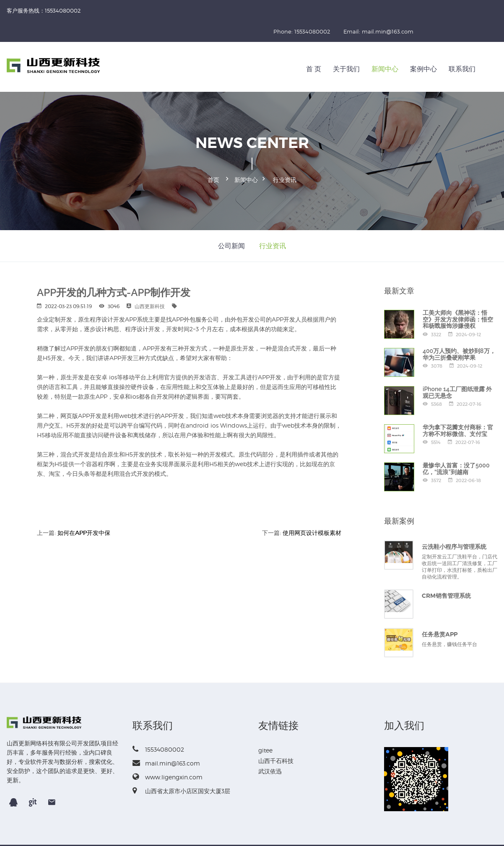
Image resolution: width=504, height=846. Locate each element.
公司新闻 (231, 222)
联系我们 (462, 48)
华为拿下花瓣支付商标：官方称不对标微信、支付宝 (458, 407)
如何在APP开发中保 (84, 509)
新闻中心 (385, 48)
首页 (213, 158)
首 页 (314, 48)
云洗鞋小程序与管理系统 (454, 524)
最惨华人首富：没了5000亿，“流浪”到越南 (456, 445)
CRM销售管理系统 (446, 573)
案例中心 (423, 48)
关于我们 (346, 48)
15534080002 (158, 726)
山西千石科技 (276, 738)
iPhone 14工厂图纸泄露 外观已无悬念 (457, 369)
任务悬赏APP (440, 611)
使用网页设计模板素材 (312, 509)
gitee (265, 727)
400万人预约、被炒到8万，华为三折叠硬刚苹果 (459, 331)
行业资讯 (285, 158)
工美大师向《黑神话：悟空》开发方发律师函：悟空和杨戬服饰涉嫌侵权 (458, 296)
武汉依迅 (270, 748)
